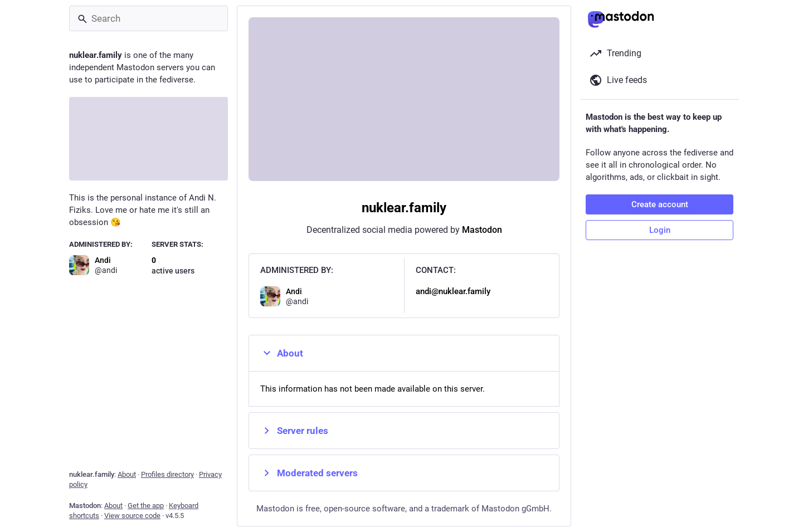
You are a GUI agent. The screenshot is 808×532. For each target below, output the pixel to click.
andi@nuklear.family (453, 291)
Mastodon (482, 230)
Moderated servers (309, 473)
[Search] (149, 18)
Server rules (294, 431)
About (282, 353)
